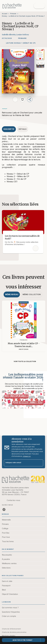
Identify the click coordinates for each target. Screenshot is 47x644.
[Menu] (39, 6)
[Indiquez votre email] (20, 463)
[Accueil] (12, 6)
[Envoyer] (40, 463)
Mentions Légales (9, 636)
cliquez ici (27, 456)
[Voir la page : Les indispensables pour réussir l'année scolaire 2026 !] (23, 392)
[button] (22, 38)
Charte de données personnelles (14, 632)
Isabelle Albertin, (9, 35)
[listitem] (4, 510)
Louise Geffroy (23, 35)
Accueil (5, 14)
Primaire (13, 14)
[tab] (9, 129)
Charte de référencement (11, 629)
